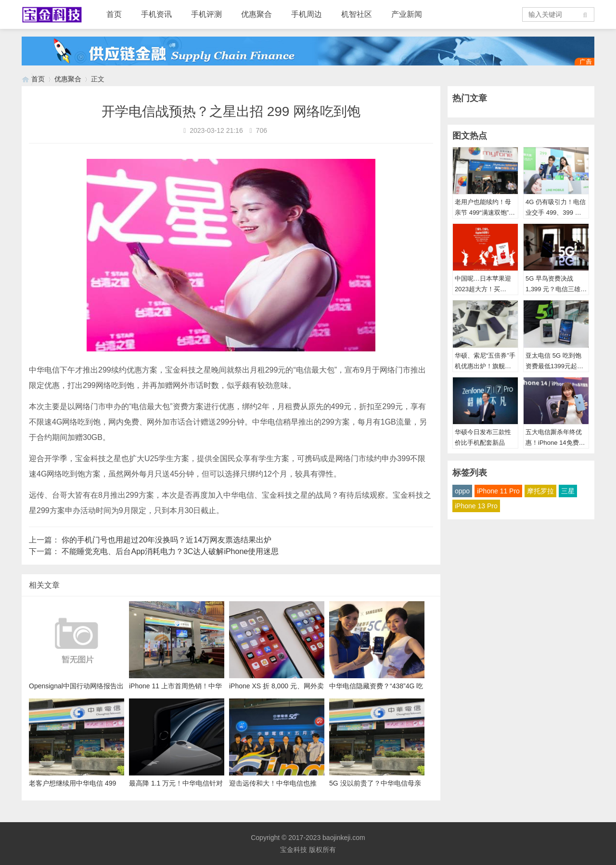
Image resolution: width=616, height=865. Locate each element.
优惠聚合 (257, 14)
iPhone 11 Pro (498, 491)
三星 (568, 491)
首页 (114, 14)
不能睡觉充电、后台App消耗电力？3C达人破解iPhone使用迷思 (170, 551)
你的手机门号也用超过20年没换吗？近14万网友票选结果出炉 (167, 540)
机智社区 (357, 14)
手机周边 (307, 14)
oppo (462, 491)
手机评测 (206, 14)
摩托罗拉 (540, 491)
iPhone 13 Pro (476, 506)
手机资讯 (156, 14)
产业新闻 (407, 14)
